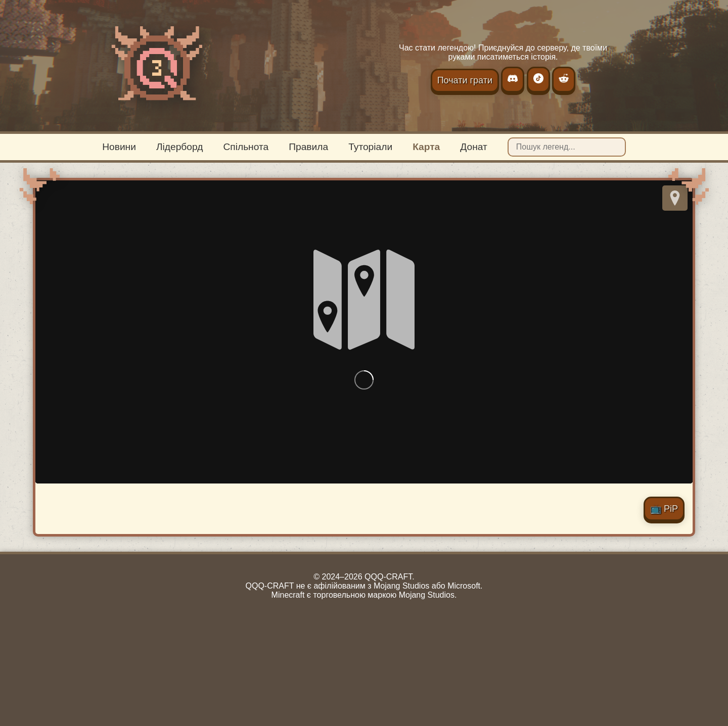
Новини (119, 147)
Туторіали (370, 147)
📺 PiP (664, 509)
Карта (426, 147)
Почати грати (465, 80)
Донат (474, 147)
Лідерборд (179, 147)
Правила (308, 147)
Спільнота (246, 147)
